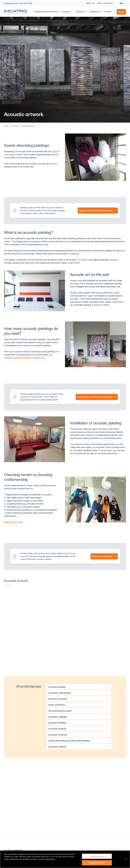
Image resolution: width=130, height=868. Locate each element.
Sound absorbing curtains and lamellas (79, 741)
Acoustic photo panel (79, 711)
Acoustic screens (79, 699)
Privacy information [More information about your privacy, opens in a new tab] (47, 859)
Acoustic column (79, 747)
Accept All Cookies (97, 863)
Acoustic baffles (79, 723)
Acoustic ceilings (79, 717)
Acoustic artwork (28, 126)
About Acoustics (105, 3)
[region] (65, 859)
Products (15, 126)
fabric (55, 151)
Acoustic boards (79, 729)
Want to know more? (14, 522)
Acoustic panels (79, 687)
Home (7, 126)
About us (91, 3)
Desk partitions (79, 705)
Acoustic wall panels (79, 693)
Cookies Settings (97, 856)
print (6, 154)
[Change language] (122, 3)
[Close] (126, 859)
